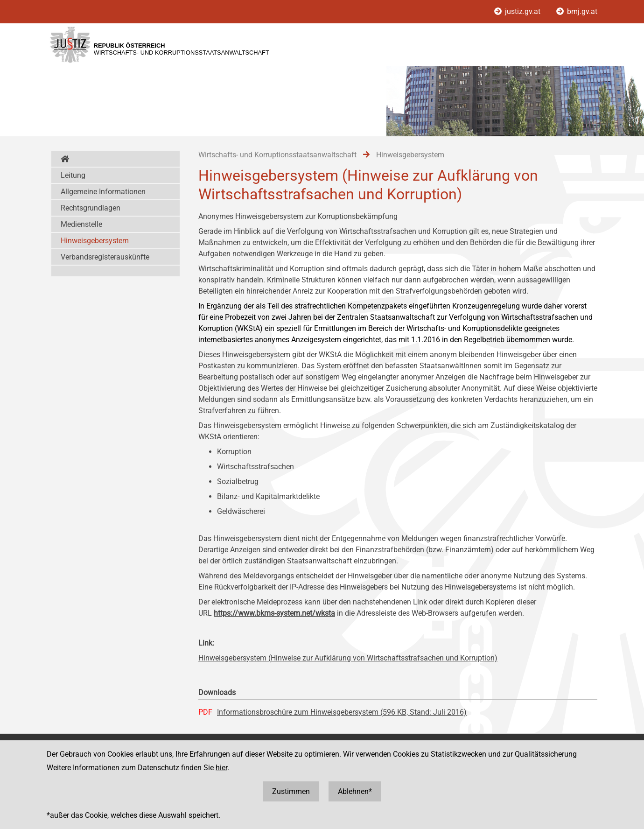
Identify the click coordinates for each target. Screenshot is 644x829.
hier (221, 768)
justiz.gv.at (518, 11)
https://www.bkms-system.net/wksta (274, 613)
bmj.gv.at (577, 11)
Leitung (73, 175)
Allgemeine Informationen (103, 192)
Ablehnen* (355, 791)
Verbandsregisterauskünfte (105, 257)
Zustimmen (291, 791)
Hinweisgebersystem (95, 241)
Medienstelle (81, 224)
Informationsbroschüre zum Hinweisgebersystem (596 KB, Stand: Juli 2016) (342, 712)
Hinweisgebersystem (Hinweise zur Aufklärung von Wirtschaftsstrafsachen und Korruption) (348, 658)
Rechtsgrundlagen (91, 208)
